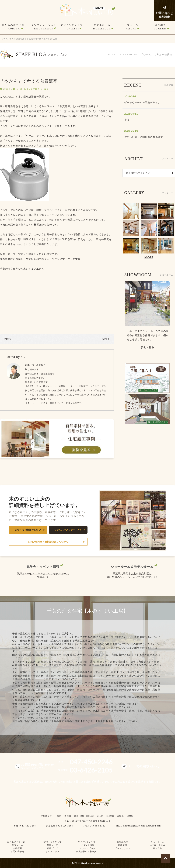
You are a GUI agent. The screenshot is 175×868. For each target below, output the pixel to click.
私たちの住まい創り (15, 27)
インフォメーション (44, 27)
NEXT (106, 339)
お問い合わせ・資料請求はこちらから (48, 542)
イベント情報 (87, 845)
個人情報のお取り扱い (87, 851)
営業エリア (46, 816)
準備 (127, 120)
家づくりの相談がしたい (28, 530)
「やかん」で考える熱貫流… (158, 54)
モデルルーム (102, 27)
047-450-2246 (28, 826)
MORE (149, 257)
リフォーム (131, 27)
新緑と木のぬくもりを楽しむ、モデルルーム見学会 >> (43, 575)
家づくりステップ (53, 842)
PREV (8, 339)
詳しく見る (148, 347)
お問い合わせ (17, 851)
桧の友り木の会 (157, 845)
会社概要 (160, 27)
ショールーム (157, 842)
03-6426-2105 (65, 826)
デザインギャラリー (73, 27)
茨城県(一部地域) (126, 816)
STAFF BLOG (128, 54)
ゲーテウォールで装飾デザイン (142, 102)
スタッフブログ (32, 89)
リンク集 (157, 848)
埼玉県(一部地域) (105, 816)
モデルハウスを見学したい (68, 530)
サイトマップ (52, 851)
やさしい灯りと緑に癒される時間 (144, 137)
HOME (112, 54)
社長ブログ (52, 848)
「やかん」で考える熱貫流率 (29, 81)
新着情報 (122, 845)
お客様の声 (122, 842)
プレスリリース (122, 848)
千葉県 (58, 816)
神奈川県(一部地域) (84, 816)
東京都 (68, 816)
